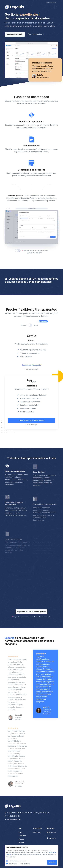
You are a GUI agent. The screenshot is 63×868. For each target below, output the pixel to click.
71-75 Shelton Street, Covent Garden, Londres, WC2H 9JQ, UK (27, 813)
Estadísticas (25, 864)
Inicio (21, 832)
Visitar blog (37, 832)
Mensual (24, 336)
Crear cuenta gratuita (15, 34)
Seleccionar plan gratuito (31, 375)
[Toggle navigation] (56, 7)
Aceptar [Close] (52, 862)
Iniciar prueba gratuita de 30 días (32, 431)
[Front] (14, 7)
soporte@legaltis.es (13, 819)
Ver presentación (36, 34)
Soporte (21, 842)
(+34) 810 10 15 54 (12, 816)
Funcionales (13, 864)
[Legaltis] (13, 806)
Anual (38, 335)
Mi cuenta (51, 838)
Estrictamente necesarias (17, 861)
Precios (21, 839)
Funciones (22, 836)
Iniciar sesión (52, 2)
